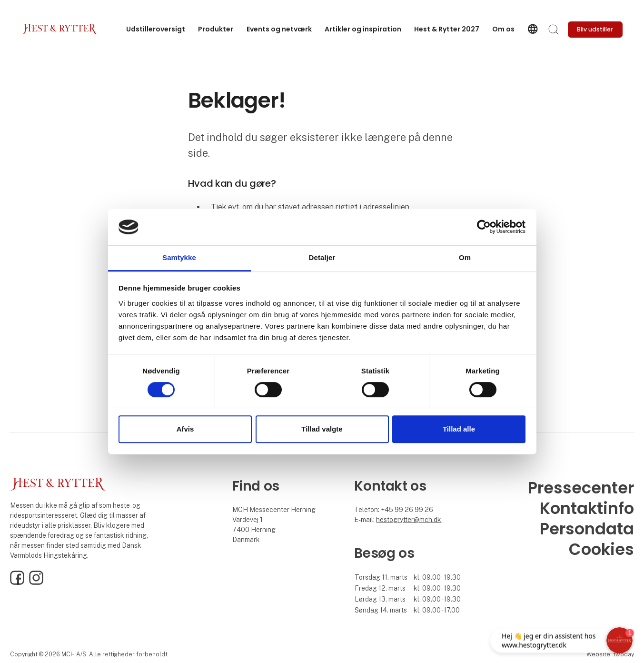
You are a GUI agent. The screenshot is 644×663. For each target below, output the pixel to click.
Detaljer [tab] (322, 257)
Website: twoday (610, 654)
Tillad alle (459, 429)
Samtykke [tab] (179, 257)
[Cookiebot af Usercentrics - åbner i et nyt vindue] (484, 227)
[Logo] (59, 29)
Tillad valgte (322, 429)
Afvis (185, 429)
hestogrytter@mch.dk (409, 520)
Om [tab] (465, 257)
